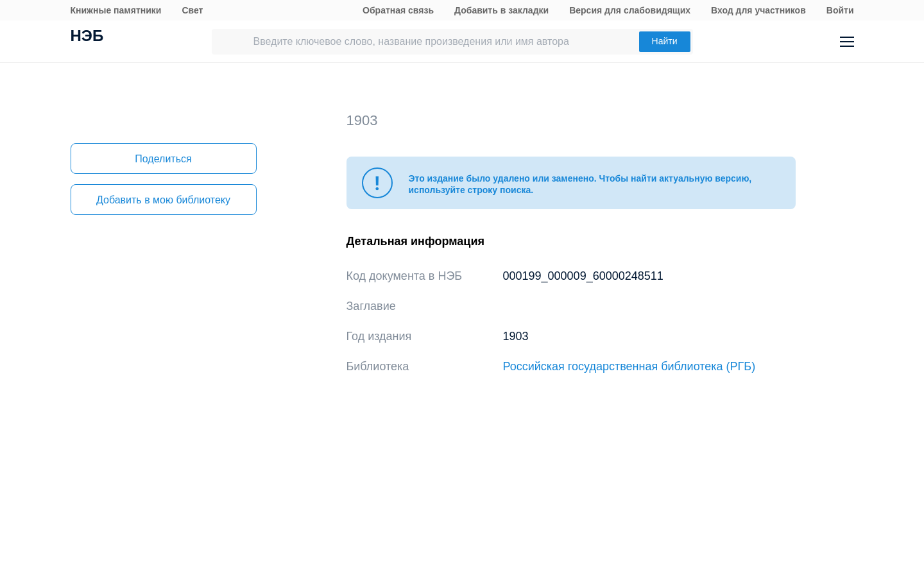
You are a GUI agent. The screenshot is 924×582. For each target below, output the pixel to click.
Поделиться (163, 159)
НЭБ (87, 37)
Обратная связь (398, 10)
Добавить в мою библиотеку (163, 200)
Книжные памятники (116, 10)
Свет (192, 10)
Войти (840, 10)
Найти (665, 41)
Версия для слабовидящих (630, 10)
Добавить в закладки (501, 10)
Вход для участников (758, 10)
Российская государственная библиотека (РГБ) (629, 366)
